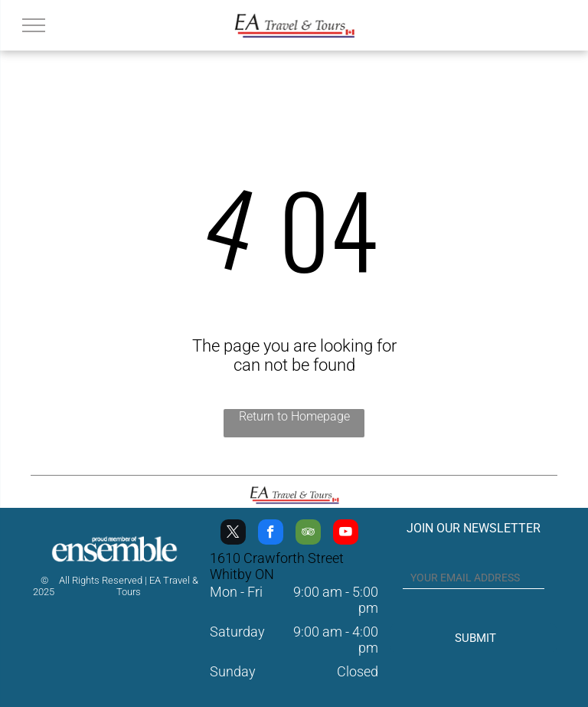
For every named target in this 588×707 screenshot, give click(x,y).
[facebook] (271, 534)
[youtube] (346, 534)
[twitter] (233, 534)
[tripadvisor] (308, 534)
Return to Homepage (294, 416)
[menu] (34, 25)
